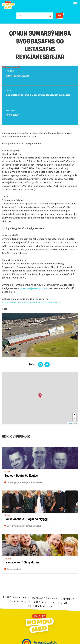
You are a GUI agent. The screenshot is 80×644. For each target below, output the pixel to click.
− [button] (75, 419)
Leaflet (70, 423)
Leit (21, 16)
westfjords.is (20, 602)
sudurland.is (13, 597)
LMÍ (76, 423)
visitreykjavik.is (40, 606)
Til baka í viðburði (11, 67)
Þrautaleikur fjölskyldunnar (23, 563)
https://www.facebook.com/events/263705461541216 (32, 303)
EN (59, 16)
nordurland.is (44, 602)
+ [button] (75, 415)
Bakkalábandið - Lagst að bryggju (26, 519)
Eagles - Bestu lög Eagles (21, 476)
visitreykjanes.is (38, 598)
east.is (63, 603)
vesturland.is (64, 599)
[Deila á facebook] (41, 365)
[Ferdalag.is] (8, 5)
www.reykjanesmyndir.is (34, 288)
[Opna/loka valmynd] (75, 3)
